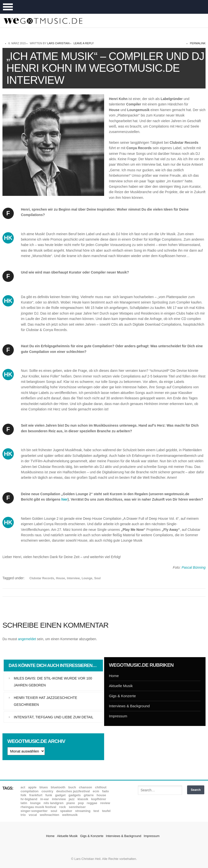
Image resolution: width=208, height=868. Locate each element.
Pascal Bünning (194, 567)
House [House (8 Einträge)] (101, 795)
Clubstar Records (42, 578)
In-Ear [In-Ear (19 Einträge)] (44, 799)
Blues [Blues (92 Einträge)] (44, 787)
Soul (97, 578)
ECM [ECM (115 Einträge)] (96, 791)
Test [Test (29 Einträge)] (96, 811)
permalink (198, 43)
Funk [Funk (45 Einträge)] (49, 795)
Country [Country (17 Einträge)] (48, 791)
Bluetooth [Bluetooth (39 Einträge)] (58, 787)
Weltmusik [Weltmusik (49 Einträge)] (70, 815)
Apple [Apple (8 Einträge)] (32, 787)
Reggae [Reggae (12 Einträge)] (92, 803)
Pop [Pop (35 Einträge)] (81, 803)
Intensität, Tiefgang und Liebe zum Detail (54, 717)
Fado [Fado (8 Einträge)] (105, 791)
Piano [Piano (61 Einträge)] (71, 803)
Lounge (87, 578)
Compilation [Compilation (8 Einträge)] (30, 791)
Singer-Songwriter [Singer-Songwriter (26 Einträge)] (34, 811)
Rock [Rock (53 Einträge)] (62, 807)
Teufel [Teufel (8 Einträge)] (106, 811)
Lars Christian (58, 43)
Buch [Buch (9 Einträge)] (72, 787)
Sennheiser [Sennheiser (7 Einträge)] (77, 807)
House (60, 578)
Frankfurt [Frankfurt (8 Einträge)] (36, 795)
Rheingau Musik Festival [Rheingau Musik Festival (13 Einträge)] (39, 807)
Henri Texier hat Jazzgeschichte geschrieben (45, 701)
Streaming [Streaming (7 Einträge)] (83, 811)
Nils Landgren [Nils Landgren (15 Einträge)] (54, 803)
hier (64, 499)
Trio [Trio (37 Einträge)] (23, 815)
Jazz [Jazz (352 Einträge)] (72, 799)
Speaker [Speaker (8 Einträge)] (66, 811)
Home (114, 676)
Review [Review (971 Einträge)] (105, 803)
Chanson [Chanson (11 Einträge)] (86, 787)
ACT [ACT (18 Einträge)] (23, 787)
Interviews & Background (129, 706)
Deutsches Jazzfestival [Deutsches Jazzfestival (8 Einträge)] (73, 791)
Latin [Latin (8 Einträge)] (24, 803)
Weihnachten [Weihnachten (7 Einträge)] (50, 815)
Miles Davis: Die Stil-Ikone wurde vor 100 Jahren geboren (53, 682)
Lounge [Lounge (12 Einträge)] (35, 803)
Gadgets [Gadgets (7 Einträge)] (75, 795)
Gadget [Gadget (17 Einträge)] (60, 795)
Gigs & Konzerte (122, 696)
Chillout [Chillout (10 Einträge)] (101, 787)
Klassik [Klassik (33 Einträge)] (83, 799)
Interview (73, 578)
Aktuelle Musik (121, 686)
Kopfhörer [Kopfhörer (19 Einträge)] (99, 799)
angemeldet (27, 639)
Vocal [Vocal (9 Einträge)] (33, 815)
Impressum (118, 716)
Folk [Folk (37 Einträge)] (24, 795)
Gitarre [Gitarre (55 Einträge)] (89, 795)
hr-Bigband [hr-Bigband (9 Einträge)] (29, 799)
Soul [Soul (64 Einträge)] (54, 811)
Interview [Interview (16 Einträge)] (59, 799)
